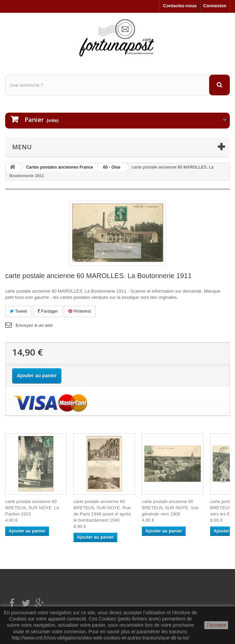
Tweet (18, 311)
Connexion (215, 6)
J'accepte (216, 625)
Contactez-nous (180, 6)
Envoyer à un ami (34, 325)
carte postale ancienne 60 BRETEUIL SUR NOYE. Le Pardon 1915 (32, 508)
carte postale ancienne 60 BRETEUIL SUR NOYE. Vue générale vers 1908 (170, 508)
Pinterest (80, 311)
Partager (48, 311)
